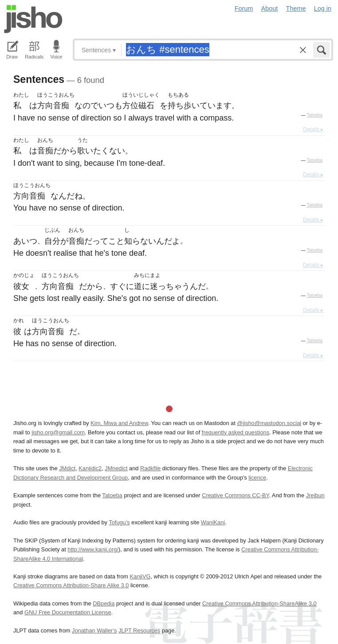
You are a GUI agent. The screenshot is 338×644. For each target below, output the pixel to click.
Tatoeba (314, 115)
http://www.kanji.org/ (93, 549)
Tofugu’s (119, 522)
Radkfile (150, 468)
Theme (296, 8)
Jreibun (315, 495)
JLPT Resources (139, 630)
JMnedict (116, 468)
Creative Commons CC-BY (235, 495)
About (270, 8)
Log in (323, 8)
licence (257, 478)
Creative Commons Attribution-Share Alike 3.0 (71, 585)
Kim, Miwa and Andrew (119, 423)
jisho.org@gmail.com (58, 432)
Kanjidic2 (90, 468)
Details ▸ (313, 129)
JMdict (67, 468)
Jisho (33, 19)
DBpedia (104, 603)
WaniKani (213, 522)
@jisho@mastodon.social (269, 423)
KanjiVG (140, 576)
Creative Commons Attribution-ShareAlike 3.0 (259, 603)
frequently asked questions (236, 432)
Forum (244, 8)
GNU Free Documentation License (68, 612)
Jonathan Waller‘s (94, 630)
